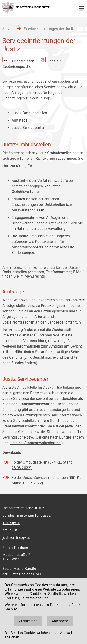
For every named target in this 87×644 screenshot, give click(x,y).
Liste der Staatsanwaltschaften (35, 443)
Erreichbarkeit (51, 267)
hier (14, 609)
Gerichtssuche (14, 437)
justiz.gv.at (11, 523)
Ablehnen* (60, 621)
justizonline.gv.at (16, 538)
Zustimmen (28, 621)
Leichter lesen (23, 61)
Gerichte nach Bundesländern (60, 437)
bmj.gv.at (10, 530)
